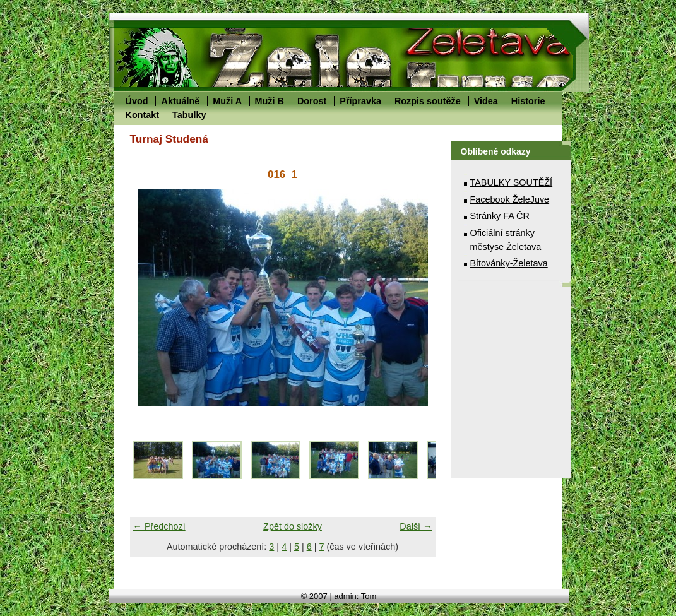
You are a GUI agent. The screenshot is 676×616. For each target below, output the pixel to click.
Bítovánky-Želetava (509, 263)
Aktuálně (180, 101)
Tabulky (189, 115)
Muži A (227, 101)
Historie (528, 101)
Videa (486, 101)
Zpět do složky (293, 526)
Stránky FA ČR (500, 216)
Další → (416, 526)
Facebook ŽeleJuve (510, 199)
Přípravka (360, 101)
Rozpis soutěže (428, 101)
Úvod (137, 101)
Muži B (270, 101)
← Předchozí (159, 526)
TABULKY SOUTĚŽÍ (512, 182)
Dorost (312, 101)
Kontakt (143, 115)
